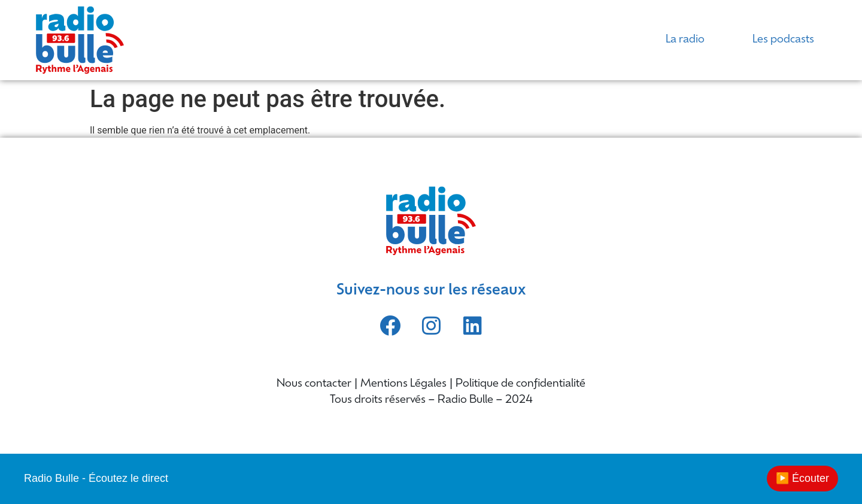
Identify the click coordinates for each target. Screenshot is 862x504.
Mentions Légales (403, 384)
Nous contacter (314, 384)
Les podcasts (783, 40)
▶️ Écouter (802, 478)
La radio (685, 40)
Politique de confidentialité (520, 384)
